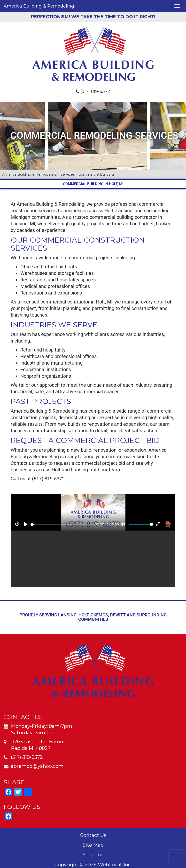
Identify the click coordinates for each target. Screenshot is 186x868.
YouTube (93, 855)
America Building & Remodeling (39, 6)
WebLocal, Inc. (115, 865)
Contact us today (29, 463)
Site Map (93, 845)
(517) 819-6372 (93, 91)
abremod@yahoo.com (37, 766)
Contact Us (93, 835)
